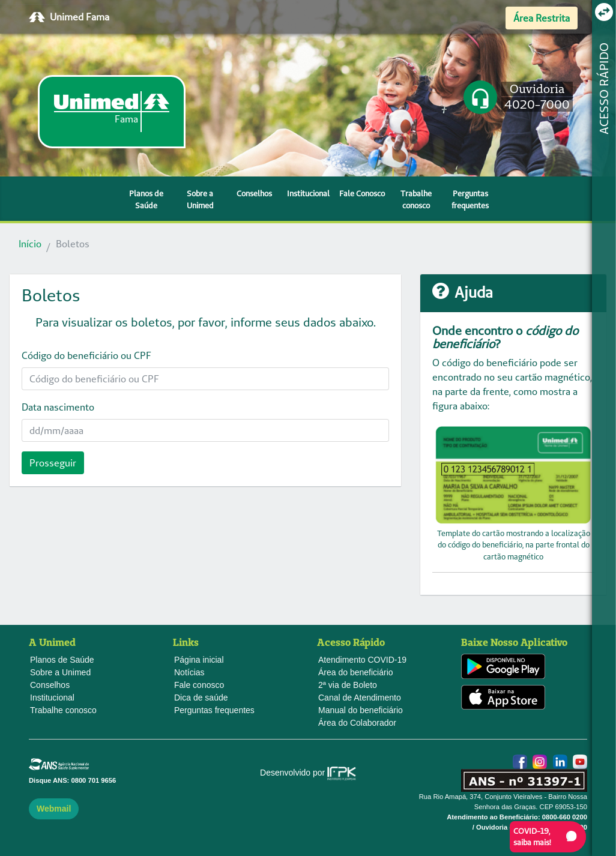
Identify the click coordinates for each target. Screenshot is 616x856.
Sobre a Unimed (200, 199)
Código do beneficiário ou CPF (86, 355)
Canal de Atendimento (360, 698)
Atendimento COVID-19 (362, 660)
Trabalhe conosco (416, 199)
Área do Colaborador (357, 723)
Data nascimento (58, 407)
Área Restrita (542, 18)
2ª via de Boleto (348, 685)
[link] (112, 112)
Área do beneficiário (356, 672)
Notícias (189, 672)
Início (30, 244)
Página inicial (199, 660)
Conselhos (254, 193)
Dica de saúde (201, 698)
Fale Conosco (362, 193)
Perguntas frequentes (470, 199)
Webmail (54, 809)
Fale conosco (199, 685)
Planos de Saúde (146, 199)
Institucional (308, 193)
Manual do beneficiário (361, 710)
